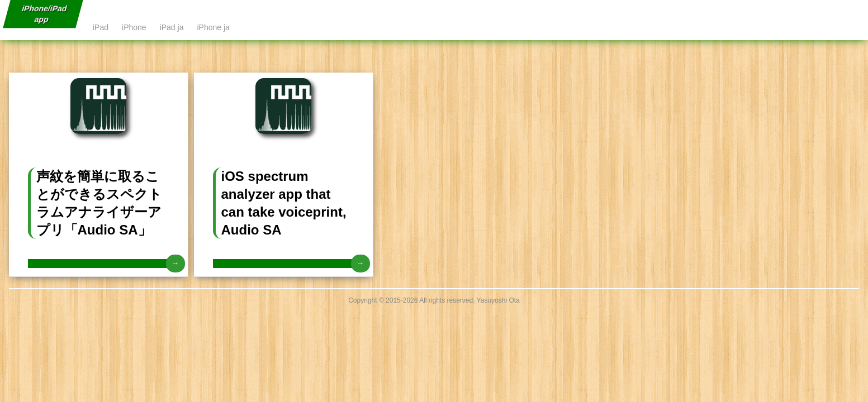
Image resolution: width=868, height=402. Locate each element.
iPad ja (172, 27)
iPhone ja (213, 27)
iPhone (134, 27)
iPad (101, 27)
